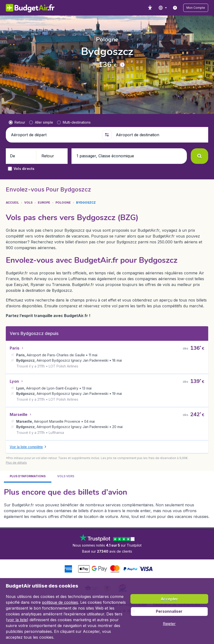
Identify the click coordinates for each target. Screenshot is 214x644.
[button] (199, 8)
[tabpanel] (107, 504)
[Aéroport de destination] (159, 135)
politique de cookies (60, 602)
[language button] (170, 8)
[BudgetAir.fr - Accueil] (27, 8)
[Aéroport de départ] (54, 135)
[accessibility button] (157, 8)
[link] (182, 8)
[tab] (28, 478)
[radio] (17, 122)
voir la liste (17, 620)
